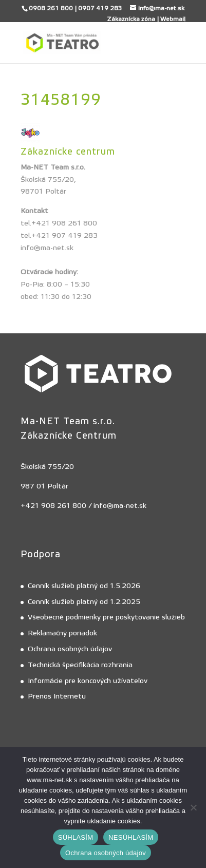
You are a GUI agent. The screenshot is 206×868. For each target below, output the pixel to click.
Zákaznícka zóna (131, 19)
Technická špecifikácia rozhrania (80, 665)
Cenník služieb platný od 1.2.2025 (84, 602)
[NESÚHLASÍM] (193, 807)
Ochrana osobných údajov (70, 649)
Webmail (173, 19)
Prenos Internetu (57, 696)
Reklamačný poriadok (62, 633)
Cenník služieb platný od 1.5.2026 (84, 586)
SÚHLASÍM (76, 837)
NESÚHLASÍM (131, 837)
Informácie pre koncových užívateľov (88, 681)
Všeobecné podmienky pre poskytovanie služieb (106, 617)
